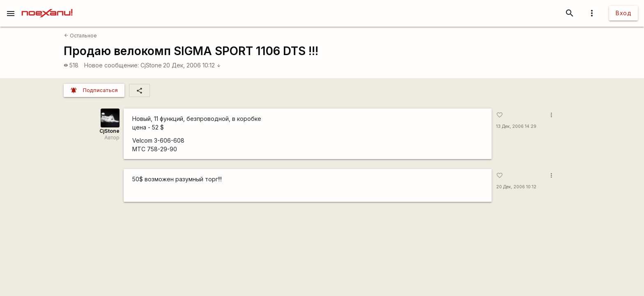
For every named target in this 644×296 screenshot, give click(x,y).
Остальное (80, 36)
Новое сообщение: (112, 65)
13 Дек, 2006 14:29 (516, 126)
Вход (623, 13)
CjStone (151, 65)
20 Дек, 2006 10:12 (192, 65)
